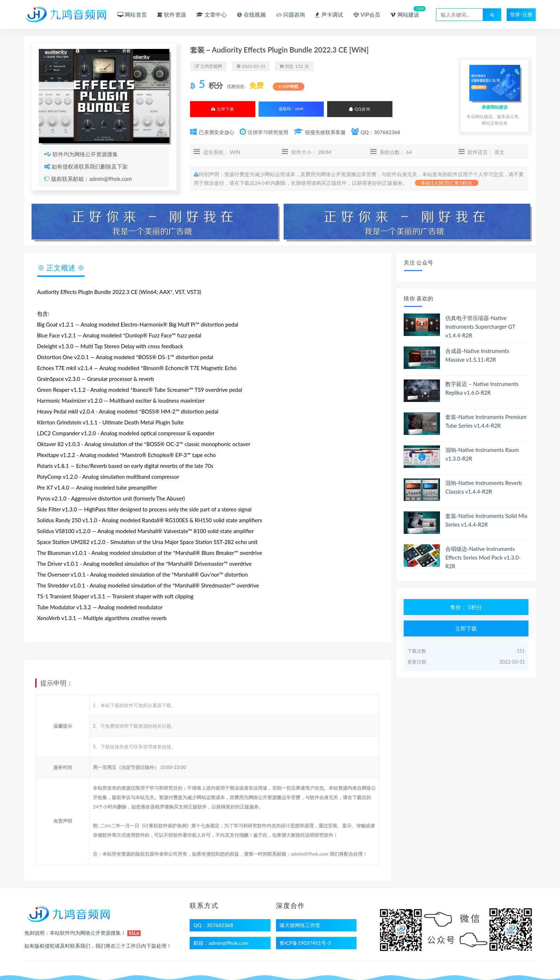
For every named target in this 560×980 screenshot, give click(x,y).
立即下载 (223, 109)
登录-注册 (521, 14)
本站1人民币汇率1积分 (446, 183)
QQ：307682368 (213, 925)
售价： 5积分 (466, 607)
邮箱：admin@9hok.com (221, 943)
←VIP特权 (289, 86)
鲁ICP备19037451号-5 (305, 943)
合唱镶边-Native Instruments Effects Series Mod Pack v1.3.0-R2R (483, 557)
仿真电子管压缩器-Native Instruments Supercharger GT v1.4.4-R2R (480, 327)
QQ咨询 (360, 109)
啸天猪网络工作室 (300, 925)
